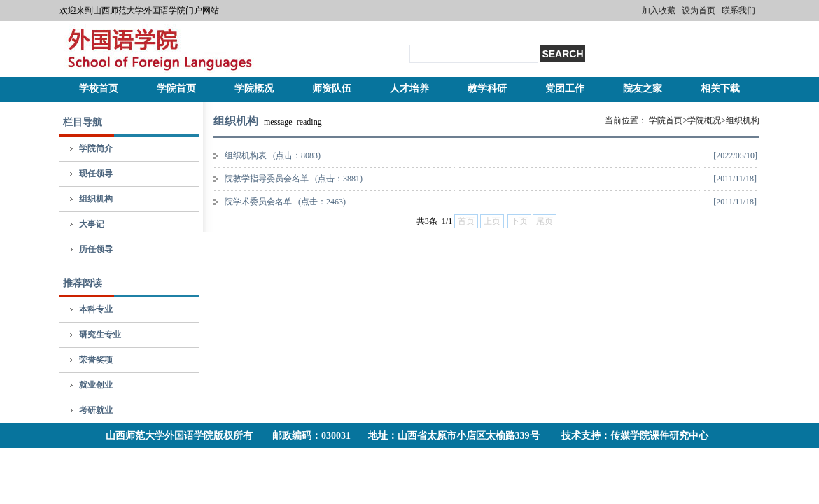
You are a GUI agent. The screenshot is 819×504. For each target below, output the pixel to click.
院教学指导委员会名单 (294, 178)
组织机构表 (273, 155)
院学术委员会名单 (285, 202)
